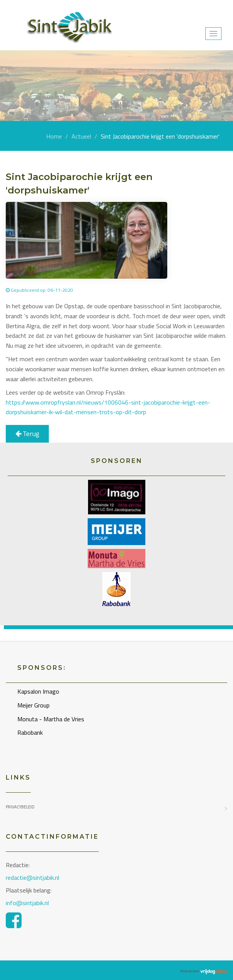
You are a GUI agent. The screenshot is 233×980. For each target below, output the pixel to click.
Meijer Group (33, 705)
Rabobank (30, 732)
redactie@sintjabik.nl (32, 878)
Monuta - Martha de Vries (51, 719)
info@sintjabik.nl (28, 903)
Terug (27, 434)
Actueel (81, 136)
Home (54, 136)
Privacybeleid (20, 807)
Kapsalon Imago (38, 691)
